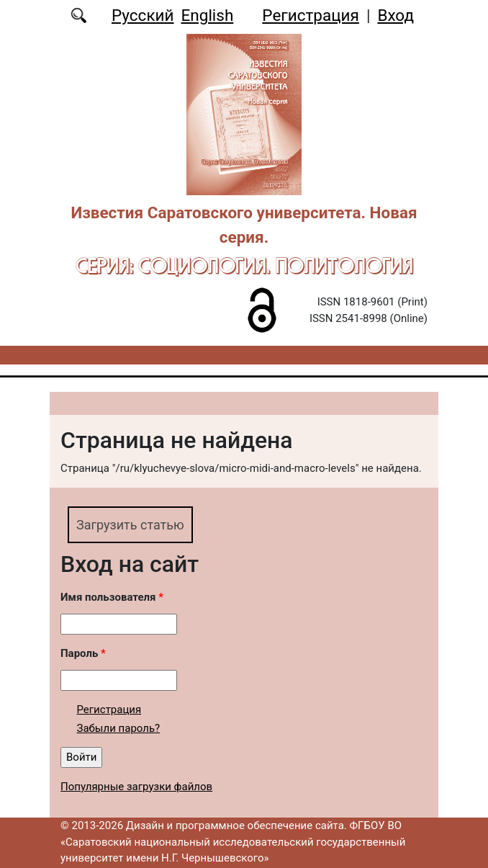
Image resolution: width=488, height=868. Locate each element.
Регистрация (311, 15)
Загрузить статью (130, 525)
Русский (143, 15)
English (208, 15)
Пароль (83, 653)
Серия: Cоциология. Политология (244, 265)
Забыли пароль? (119, 728)
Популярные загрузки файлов (136, 787)
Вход (396, 15)
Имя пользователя (112, 597)
